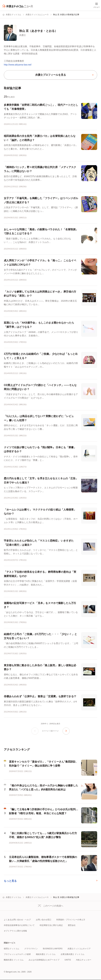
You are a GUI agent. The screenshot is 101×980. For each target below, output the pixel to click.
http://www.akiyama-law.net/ (18, 65)
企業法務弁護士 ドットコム (72, 954)
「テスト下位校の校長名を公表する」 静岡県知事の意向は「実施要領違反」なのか (40, 574)
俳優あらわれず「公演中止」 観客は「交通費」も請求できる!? (40, 696)
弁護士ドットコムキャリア (79, 949)
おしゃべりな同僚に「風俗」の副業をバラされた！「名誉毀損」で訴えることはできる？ (41, 231)
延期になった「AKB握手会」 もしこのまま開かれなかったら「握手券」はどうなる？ (39, 325)
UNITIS (68, 960)
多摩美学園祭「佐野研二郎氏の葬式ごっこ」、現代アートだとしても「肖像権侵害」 (41, 107)
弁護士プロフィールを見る (51, 75)
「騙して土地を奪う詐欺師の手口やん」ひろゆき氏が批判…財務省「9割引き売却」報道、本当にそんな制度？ (44, 811)
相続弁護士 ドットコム (46, 954)
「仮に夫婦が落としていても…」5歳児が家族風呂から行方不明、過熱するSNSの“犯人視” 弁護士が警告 (43, 835)
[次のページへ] (66, 731)
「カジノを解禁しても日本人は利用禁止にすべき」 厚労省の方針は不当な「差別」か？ (40, 294)
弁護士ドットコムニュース (37, 15)
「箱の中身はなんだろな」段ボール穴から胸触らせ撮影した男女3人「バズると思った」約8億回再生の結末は (44, 788)
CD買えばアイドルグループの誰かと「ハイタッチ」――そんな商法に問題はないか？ (40, 387)
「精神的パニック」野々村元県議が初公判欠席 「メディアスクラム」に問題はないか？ (40, 169)
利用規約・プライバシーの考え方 (71, 920)
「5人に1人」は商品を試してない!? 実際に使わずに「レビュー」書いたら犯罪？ (39, 418)
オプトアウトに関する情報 (15, 931)
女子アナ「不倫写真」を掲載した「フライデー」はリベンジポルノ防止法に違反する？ (41, 200)
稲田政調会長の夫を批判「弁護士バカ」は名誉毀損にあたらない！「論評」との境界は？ (40, 138)
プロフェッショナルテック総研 (17, 954)
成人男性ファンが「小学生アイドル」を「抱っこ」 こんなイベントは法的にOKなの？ (40, 263)
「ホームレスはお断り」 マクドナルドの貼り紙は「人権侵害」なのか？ (40, 512)
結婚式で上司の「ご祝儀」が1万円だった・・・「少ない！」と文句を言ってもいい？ (40, 636)
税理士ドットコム (12, 949)
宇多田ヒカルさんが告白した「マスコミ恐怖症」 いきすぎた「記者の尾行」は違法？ (39, 543)
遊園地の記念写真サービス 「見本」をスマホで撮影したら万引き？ (40, 605)
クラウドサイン (31, 949)
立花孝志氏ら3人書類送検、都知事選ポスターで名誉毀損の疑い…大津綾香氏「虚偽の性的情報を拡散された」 (43, 859)
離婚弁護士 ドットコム (14, 960)
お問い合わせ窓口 (44, 920)
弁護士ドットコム (13, 15)
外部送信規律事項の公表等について (19, 925)
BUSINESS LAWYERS (53, 949)
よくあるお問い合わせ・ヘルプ (17, 920)
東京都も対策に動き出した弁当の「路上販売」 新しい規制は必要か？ (40, 667)
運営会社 (72, 925)
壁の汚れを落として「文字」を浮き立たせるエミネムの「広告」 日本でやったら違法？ (41, 480)
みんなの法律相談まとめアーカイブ (44, 960)
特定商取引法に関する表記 (51, 925)
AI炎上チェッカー (84, 960)
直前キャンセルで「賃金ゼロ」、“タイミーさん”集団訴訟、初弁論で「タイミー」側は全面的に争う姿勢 (44, 764)
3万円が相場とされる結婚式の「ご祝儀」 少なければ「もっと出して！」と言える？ (41, 356)
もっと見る (10, 881)
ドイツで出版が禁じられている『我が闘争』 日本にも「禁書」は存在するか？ (40, 449)
